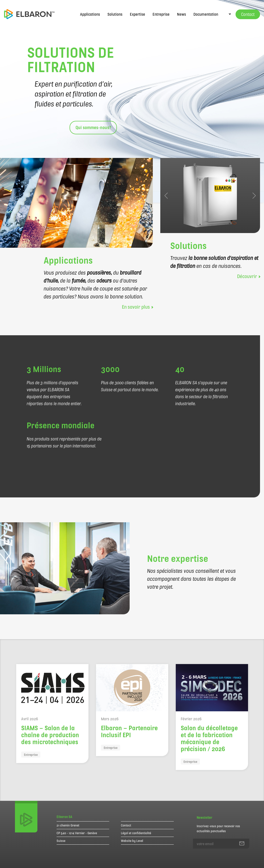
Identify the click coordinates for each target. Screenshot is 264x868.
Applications (90, 14)
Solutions (115, 14)
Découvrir (249, 276)
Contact (126, 825)
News (181, 14)
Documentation (206, 14)
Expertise (137, 14)
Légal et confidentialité (136, 833)
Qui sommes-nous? (93, 127)
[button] (166, 195)
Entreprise (161, 14)
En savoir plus (137, 307)
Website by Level (132, 841)
